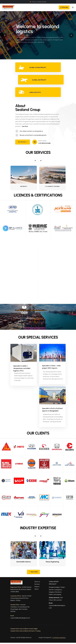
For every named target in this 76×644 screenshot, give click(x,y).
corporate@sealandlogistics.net (57, 605)
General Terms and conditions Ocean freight (24, 629)
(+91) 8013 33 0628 (44, 143)
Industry (37, 587)
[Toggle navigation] (73, 7)
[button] (5, 35)
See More (25, 126)
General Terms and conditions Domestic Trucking (25, 631)
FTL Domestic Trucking (52, 186)
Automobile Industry (24, 562)
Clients (37, 589)
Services (37, 584)
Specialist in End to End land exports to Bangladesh (52, 410)
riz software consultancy (59, 638)
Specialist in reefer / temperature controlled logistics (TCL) (22, 367)
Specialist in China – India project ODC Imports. (51, 367)
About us (37, 582)
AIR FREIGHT (24, 186)
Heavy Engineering (52, 562)
